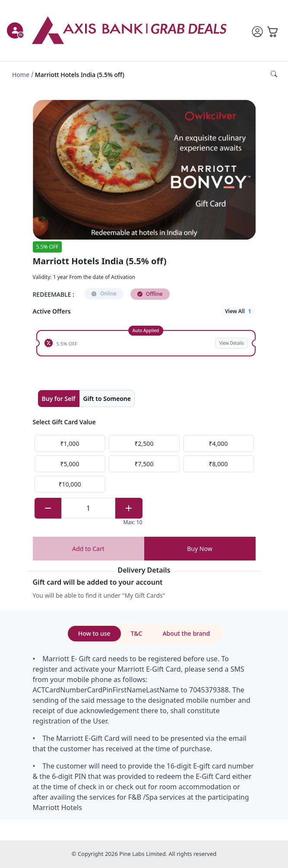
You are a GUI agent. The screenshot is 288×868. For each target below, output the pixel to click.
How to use (94, 633)
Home (21, 75)
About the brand (186, 633)
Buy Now (199, 549)
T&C (137, 633)
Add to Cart (88, 549)
